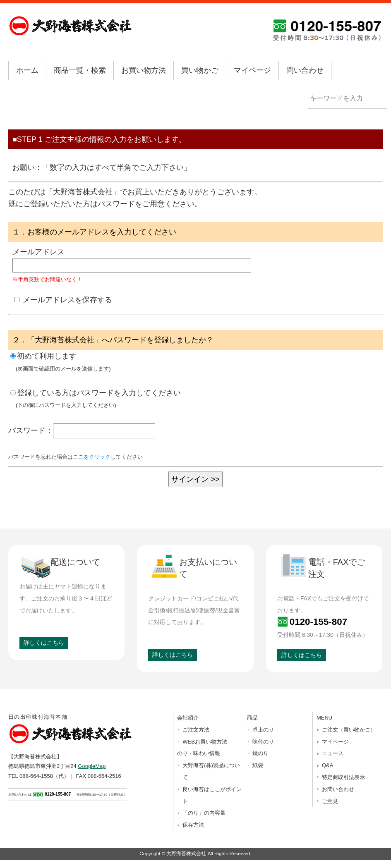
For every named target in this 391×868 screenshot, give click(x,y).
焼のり (260, 753)
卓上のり (263, 730)
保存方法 (193, 825)
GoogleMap (92, 766)
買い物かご (200, 70)
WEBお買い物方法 (205, 742)
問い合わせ (305, 70)
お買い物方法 (144, 70)
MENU (324, 718)
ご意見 (330, 801)
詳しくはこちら (44, 643)
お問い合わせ (338, 789)
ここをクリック (92, 457)
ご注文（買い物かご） (349, 730)
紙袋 (258, 765)
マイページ (252, 70)
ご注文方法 (196, 730)
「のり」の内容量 (204, 813)
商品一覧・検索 (80, 70)
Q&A (327, 765)
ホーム (27, 70)
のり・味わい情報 (199, 753)
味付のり (263, 742)
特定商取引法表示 (343, 777)
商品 (252, 718)
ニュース (333, 753)
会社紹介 (188, 718)
